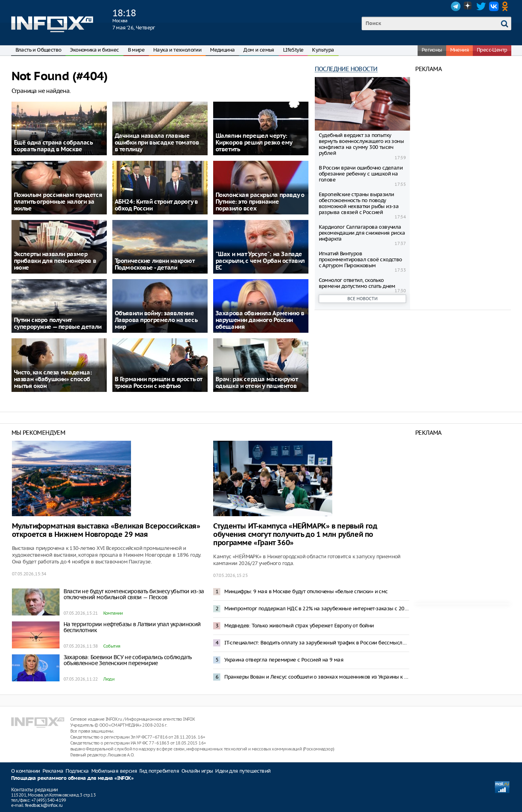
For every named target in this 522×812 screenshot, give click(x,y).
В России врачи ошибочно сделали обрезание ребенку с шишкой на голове (361, 174)
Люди (109, 679)
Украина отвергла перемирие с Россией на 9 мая (284, 660)
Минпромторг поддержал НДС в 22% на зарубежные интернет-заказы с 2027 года (317, 609)
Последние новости (346, 69)
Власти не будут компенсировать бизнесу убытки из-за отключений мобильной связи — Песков (134, 594)
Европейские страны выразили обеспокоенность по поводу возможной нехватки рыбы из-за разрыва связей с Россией (359, 203)
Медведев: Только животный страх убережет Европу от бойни (299, 626)
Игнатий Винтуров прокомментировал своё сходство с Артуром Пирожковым (360, 259)
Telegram (456, 6)
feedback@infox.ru (44, 805)
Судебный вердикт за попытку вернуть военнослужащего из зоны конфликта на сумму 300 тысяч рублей (361, 144)
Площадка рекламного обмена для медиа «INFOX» (72, 778)
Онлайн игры (197, 771)
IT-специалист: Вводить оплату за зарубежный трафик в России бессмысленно (317, 643)
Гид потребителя (159, 771)
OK (507, 6)
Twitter (481, 6)
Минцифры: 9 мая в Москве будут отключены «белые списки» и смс (306, 591)
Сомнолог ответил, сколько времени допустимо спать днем (357, 283)
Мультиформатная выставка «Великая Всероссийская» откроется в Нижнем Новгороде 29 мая (106, 530)
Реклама (53, 771)
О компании (26, 771)
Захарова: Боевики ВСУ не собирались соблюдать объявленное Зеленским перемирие (128, 660)
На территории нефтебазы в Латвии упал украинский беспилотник (132, 627)
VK (494, 6)
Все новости (362, 299)
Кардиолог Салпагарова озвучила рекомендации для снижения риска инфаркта (362, 233)
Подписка (77, 771)
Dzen (468, 6)
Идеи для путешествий (243, 771)
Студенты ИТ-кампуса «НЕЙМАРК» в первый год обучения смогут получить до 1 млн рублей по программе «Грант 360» (295, 535)
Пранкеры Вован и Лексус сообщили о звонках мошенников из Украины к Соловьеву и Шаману (317, 677)
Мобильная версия (114, 771)
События (112, 646)
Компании (113, 613)
